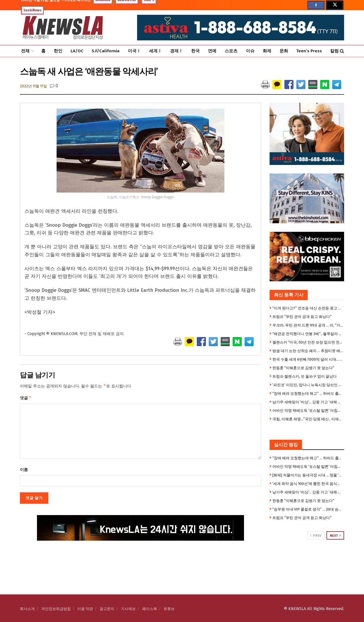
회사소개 (27, 609)
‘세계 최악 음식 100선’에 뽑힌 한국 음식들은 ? (308, 484)
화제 (267, 51)
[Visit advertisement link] (307, 561)
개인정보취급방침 (56, 609)
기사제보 (128, 609)
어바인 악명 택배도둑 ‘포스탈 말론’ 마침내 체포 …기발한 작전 (308, 411)
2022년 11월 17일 (33, 86)
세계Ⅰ (155, 51)
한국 (195, 51)
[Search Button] (342, 51)
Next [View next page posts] (336, 536)
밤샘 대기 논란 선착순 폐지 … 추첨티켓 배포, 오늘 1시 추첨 (308, 351)
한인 (58, 51)
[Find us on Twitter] (334, 5)
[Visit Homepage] (63, 28)
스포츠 (231, 51)
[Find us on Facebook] (316, 5)
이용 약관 (85, 609)
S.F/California (106, 51)
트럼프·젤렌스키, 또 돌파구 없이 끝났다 (305, 376)
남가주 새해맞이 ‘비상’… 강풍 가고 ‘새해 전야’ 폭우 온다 (308, 402)
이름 (24, 471)
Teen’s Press (309, 51)
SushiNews (32, 10)
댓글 (26, 399)
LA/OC (77, 51)
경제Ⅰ (176, 51)
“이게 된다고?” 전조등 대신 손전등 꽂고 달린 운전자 (308, 308)
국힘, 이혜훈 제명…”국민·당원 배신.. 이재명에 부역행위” (308, 419)
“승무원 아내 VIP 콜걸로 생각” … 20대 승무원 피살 (308, 509)
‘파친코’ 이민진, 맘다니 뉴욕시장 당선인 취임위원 (308, 385)
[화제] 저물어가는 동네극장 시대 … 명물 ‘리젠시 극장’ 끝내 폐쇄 (308, 475)
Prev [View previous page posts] (316, 536)
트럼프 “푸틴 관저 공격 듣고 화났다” (302, 317)
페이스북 (150, 609)
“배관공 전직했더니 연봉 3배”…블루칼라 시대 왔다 (308, 334)
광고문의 (107, 609)
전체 (25, 51)
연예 (212, 51)
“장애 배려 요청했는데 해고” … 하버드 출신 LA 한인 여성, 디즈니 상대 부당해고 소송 (308, 393)
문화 (284, 51)
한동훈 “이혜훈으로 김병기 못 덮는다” (303, 368)
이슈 (250, 51)
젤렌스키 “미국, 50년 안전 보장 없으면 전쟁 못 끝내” (308, 342)
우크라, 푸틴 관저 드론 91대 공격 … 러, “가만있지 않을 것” (308, 325)
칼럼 (334, 51)
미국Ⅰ (134, 51)
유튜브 (169, 609)
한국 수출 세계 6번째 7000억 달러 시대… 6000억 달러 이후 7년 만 (308, 359)
